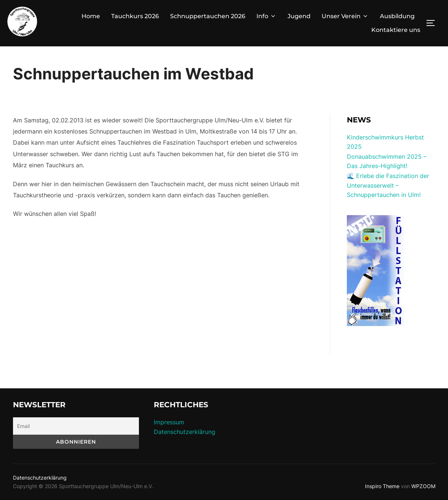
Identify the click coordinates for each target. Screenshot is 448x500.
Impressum (169, 422)
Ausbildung (397, 16)
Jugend (299, 16)
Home (91, 16)
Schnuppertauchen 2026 (208, 16)
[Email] (76, 426)
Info (266, 16)
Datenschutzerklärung (185, 432)
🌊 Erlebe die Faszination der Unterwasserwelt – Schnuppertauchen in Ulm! (388, 185)
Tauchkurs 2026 (135, 16)
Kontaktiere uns (396, 30)
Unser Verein (345, 16)
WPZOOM (423, 486)
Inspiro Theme (382, 486)
